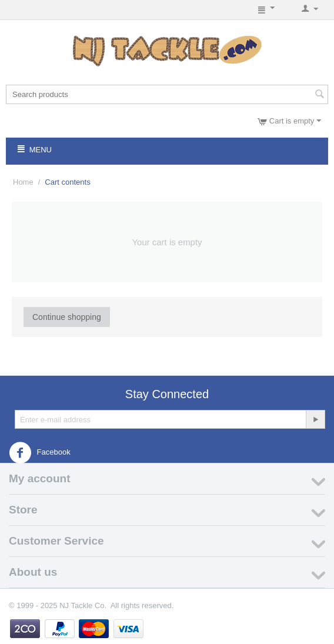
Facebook (40, 453)
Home (23, 182)
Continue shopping (67, 317)
